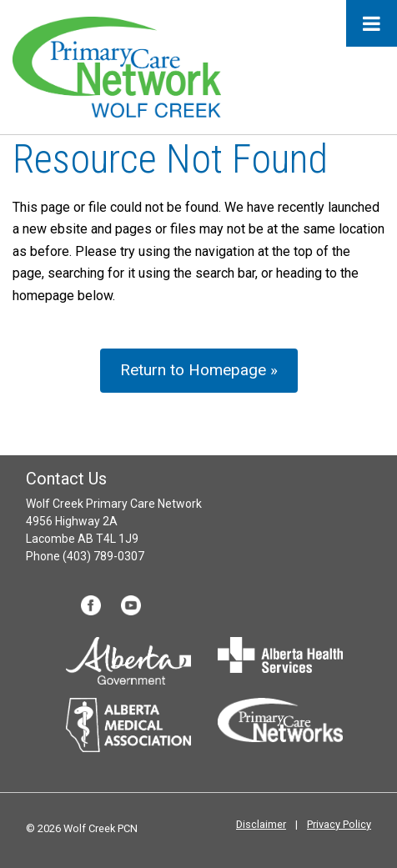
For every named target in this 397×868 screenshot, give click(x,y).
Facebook (91, 605)
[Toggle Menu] (372, 23)
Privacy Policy (339, 824)
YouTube (131, 605)
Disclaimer (261, 824)
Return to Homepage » (199, 370)
